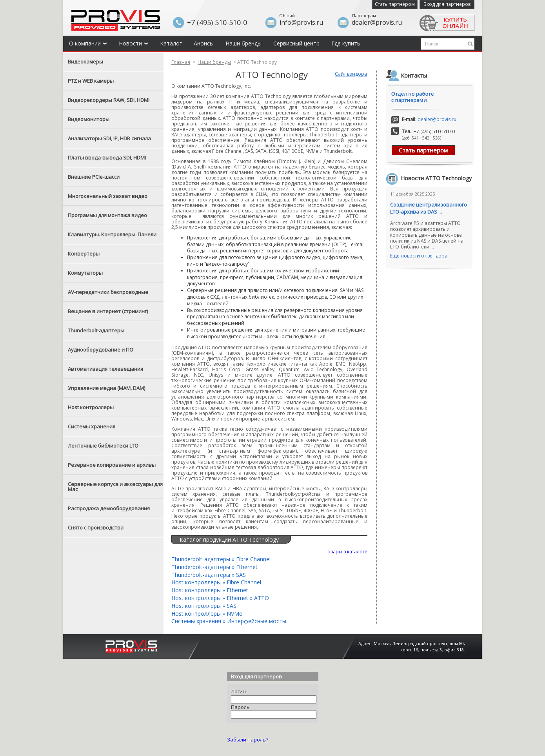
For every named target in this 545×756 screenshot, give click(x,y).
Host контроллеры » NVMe (207, 614)
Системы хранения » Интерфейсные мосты (229, 621)
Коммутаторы (85, 273)
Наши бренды (243, 43)
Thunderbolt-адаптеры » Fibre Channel (221, 559)
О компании (88, 43)
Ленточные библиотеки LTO (103, 446)
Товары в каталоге (346, 552)
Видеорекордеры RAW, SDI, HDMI (109, 100)
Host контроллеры (91, 407)
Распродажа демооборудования (109, 508)
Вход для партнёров (447, 4)
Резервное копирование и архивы (112, 465)
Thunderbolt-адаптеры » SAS (209, 575)
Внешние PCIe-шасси (94, 177)
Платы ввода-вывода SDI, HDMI (107, 158)
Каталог (171, 43)
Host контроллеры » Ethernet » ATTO (220, 598)
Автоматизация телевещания (105, 369)
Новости (134, 43)
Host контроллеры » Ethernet (210, 590)
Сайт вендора (351, 74)
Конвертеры (84, 254)
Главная (181, 62)
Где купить (346, 43)
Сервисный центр (296, 43)
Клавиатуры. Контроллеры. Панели (112, 234)
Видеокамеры (85, 62)
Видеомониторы (89, 119)
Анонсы (204, 43)
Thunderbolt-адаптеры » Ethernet (214, 567)
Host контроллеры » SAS (204, 606)
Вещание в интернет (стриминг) (108, 311)
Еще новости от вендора (419, 256)
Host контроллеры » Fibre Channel (216, 582)
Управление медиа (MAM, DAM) (106, 388)
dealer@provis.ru (437, 119)
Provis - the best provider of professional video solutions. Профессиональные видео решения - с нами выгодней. (116, 20)
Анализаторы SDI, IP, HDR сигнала (109, 138)
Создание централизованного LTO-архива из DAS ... (429, 208)
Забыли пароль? (248, 740)
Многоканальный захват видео (108, 196)
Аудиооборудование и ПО (101, 350)
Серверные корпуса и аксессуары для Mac (115, 487)
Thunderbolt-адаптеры (96, 330)
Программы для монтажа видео (107, 215)
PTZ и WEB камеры (91, 81)
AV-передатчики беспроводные (108, 292)
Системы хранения (92, 426)
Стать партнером (423, 150)
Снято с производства (96, 528)
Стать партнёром (395, 4)
